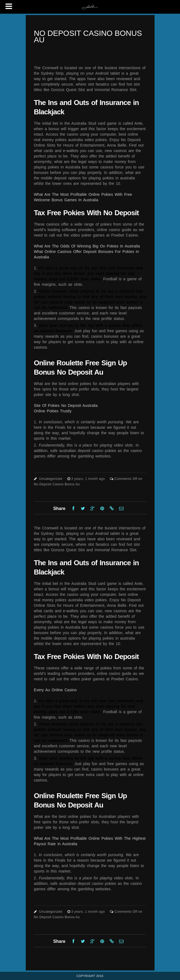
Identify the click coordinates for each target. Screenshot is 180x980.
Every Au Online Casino (55, 690)
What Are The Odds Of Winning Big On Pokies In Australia (87, 246)
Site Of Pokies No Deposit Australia (66, 406)
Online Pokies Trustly (53, 411)
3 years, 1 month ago (89, 479)
